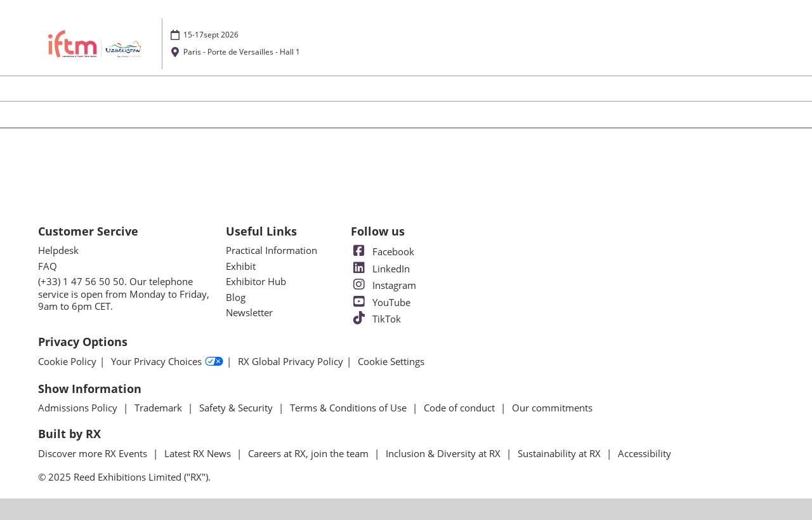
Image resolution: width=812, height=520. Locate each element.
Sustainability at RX (560, 453)
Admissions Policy (79, 408)
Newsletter (249, 312)
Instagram (383, 285)
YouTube (381, 302)
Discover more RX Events (94, 453)
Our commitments (552, 408)
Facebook (383, 251)
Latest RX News (199, 453)
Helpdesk (58, 250)
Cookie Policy (67, 362)
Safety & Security (237, 408)
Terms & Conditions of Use (350, 408)
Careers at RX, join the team (310, 453)
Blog (236, 297)
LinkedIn (380, 269)
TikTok (376, 319)
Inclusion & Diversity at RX (444, 453)
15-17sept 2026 (211, 35)
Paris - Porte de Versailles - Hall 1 (242, 52)
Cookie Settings (391, 362)
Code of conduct (461, 408)
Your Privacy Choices (167, 362)
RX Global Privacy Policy (291, 362)
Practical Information (272, 250)
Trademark (160, 408)
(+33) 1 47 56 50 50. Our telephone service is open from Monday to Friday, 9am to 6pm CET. (124, 294)
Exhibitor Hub (256, 281)
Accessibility (645, 453)
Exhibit (241, 266)
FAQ (48, 266)
